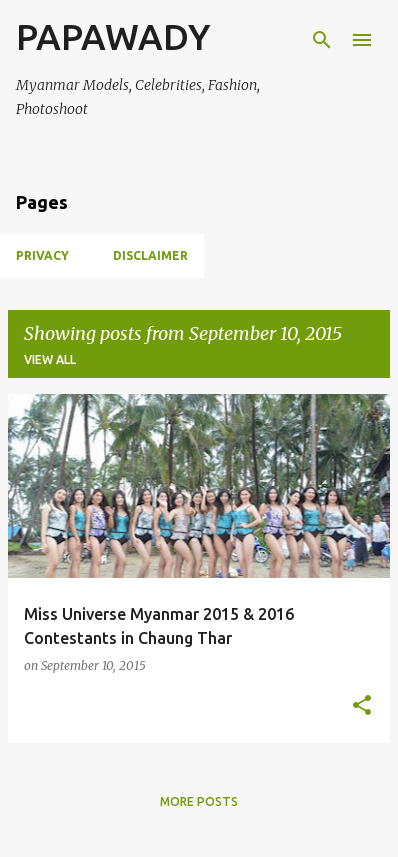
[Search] (322, 40)
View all (50, 359)
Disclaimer (150, 255)
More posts (199, 801)
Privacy (42, 255)
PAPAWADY (113, 36)
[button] (362, 706)
